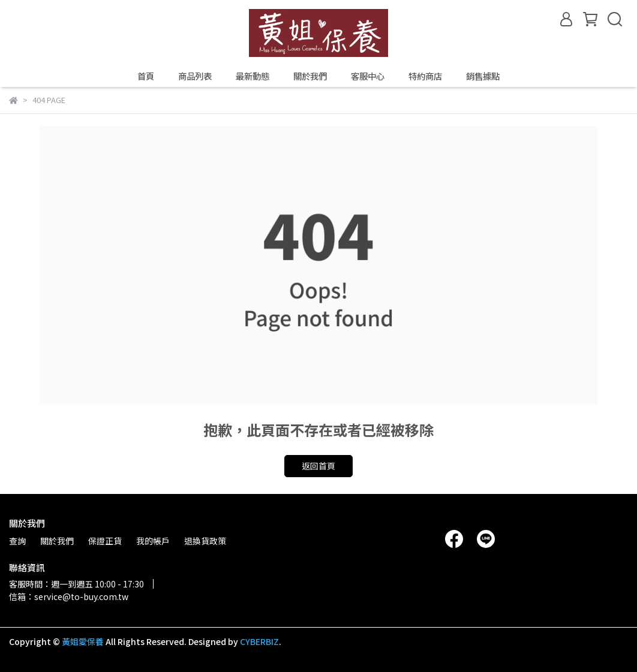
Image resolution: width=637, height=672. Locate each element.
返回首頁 (318, 466)
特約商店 (425, 76)
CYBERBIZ (259, 641)
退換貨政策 (205, 541)
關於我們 (310, 76)
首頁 (146, 76)
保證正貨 (105, 541)
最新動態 (253, 76)
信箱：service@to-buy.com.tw (69, 596)
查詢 (17, 541)
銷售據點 (483, 76)
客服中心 (368, 76)
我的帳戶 (153, 541)
